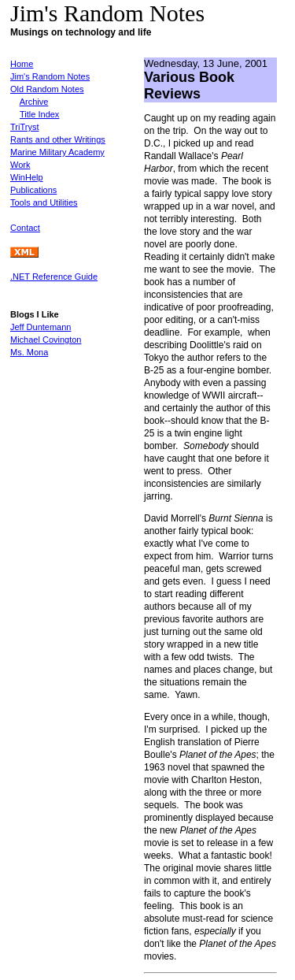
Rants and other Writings (58, 139)
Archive (34, 102)
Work (20, 165)
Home (22, 64)
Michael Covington (46, 340)
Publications (33, 190)
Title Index (39, 114)
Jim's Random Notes (50, 76)
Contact (25, 228)
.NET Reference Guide (54, 277)
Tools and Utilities (44, 202)
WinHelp (27, 177)
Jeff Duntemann (41, 327)
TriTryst (24, 127)
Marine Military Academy (57, 152)
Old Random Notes (47, 89)
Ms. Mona (29, 352)
